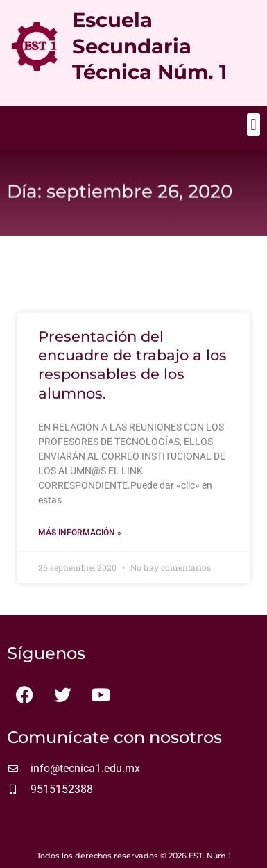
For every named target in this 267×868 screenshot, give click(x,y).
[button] (253, 125)
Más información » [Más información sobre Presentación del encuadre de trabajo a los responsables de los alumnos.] (80, 540)
